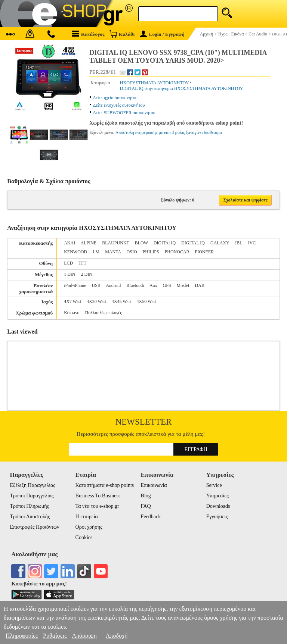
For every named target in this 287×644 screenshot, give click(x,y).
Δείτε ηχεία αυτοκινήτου (115, 98)
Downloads (218, 506)
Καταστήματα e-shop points (105, 485)
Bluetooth (135, 285)
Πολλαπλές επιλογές (104, 313)
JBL (238, 243)
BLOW (141, 243)
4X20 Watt (96, 301)
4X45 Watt (121, 301)
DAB (200, 285)
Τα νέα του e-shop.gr (97, 506)
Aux (153, 285)
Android (113, 285)
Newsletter (144, 422)
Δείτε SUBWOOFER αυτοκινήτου (124, 113)
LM (96, 252)
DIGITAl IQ (165, 243)
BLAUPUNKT (115, 243)
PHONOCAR (177, 252)
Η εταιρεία (87, 517)
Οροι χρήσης (89, 527)
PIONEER (205, 252)
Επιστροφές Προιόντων (34, 527)
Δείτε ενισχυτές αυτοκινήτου (119, 105)
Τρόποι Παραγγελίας (32, 496)
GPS (167, 285)
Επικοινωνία (154, 485)
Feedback (151, 517)
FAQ (146, 506)
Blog (146, 496)
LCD (68, 263)
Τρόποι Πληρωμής (29, 506)
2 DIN (87, 274)
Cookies (84, 537)
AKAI (70, 243)
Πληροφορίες (22, 636)
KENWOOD (75, 252)
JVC (252, 243)
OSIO (132, 252)
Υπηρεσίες (217, 496)
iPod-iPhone (75, 285)
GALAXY (220, 243)
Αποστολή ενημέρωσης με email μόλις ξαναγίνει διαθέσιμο (169, 132)
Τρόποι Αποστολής (30, 517)
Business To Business (98, 496)
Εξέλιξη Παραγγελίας (32, 485)
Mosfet (183, 285)
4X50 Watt (146, 301)
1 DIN (70, 274)
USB (96, 285)
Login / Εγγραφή (162, 34)
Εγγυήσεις (217, 517)
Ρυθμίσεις (55, 636)
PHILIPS (151, 252)
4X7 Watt (72, 301)
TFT (82, 263)
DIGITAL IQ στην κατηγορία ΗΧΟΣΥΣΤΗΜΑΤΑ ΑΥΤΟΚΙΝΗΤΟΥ (182, 88)
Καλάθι (122, 34)
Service (214, 485)
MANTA (113, 252)
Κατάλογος (88, 34)
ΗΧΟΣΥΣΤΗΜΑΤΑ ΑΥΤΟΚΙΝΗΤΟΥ (155, 83)
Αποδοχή (117, 636)
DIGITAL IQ (193, 243)
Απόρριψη (84, 636)
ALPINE (89, 243)
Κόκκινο (72, 313)
